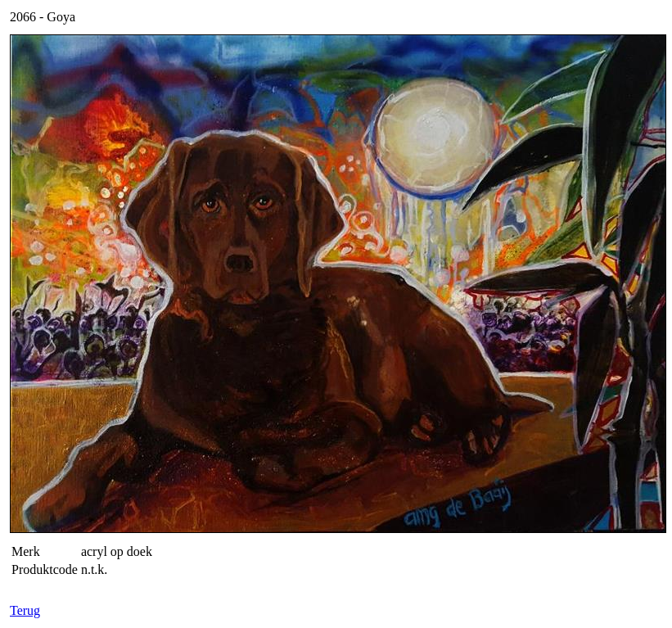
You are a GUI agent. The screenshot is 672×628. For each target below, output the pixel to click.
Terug (25, 610)
